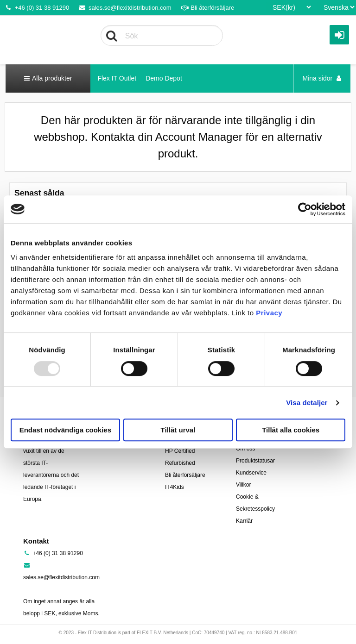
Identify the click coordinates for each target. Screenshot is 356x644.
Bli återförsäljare (208, 8)
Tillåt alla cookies (291, 430)
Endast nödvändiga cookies (65, 430)
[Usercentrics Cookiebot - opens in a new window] (305, 209)
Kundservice (251, 473)
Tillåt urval (178, 430)
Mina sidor (322, 78)
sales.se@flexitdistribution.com (125, 8)
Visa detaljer (307, 403)
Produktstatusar (255, 461)
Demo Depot (164, 78)
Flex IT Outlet (117, 78)
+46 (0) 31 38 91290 (37, 8)
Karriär (244, 521)
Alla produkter (48, 78)
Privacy (269, 313)
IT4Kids (175, 487)
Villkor (243, 485)
